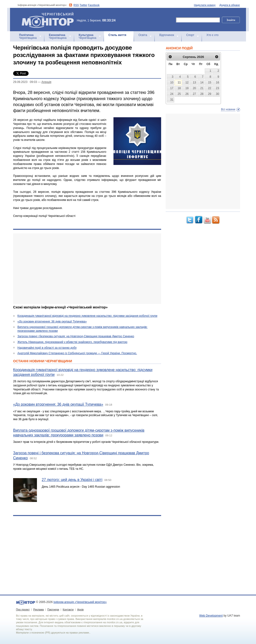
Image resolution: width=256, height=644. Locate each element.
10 (172, 82)
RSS (76, 5)
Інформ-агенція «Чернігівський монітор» (49, 20)
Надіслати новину (205, 5)
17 (172, 88)
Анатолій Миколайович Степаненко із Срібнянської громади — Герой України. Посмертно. (77, 353)
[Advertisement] (87, 269)
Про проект (23, 609)
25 (179, 94)
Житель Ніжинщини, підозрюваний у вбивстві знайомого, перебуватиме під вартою (72, 342)
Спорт (190, 35)
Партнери (53, 609)
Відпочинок (167, 35)
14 (202, 82)
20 (194, 88)
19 (187, 88)
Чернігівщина (28, 36)
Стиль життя (117, 35)
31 (172, 100)
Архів (80, 609)
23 (218, 88)
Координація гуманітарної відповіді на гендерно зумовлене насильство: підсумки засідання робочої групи (87, 316)
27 (194, 94)
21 (202, 88)
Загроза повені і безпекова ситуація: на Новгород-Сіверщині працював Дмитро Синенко (76, 336)
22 (210, 88)
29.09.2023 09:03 (25, 82)
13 (194, 82)
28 (202, 94)
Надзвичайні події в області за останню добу (47, 348)
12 (187, 82)
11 (179, 82)
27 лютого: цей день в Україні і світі (72, 480)
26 (187, 94)
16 (218, 82)
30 (218, 94)
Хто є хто (212, 35)
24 (172, 94)
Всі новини (228, 109)
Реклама (38, 609)
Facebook (94, 5)
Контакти (68, 609)
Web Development (211, 616)
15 (210, 82)
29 (210, 94)
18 (179, 88)
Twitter (83, 5)
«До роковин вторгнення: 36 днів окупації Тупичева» (52, 322)
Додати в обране (230, 5)
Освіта (143, 35)
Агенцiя (46, 82)
